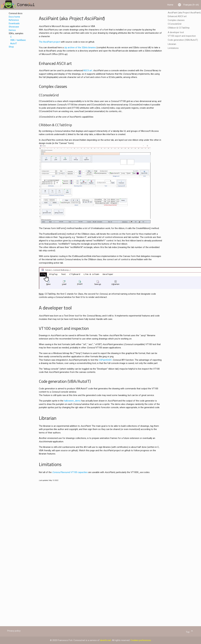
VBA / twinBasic (18, 40)
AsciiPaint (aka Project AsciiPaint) (184, 13)
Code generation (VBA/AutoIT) (183, 40)
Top (190, 632)
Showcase (14, 27)
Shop (11, 47)
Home (170, 5)
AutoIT (14, 43)
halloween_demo (72, 401)
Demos (12, 30)
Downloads (14, 23)
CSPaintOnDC (105, 360)
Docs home (14, 17)
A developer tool (176, 32)
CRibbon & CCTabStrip (179, 28)
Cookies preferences (141, 640)
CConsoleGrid (175, 24)
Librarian (172, 44)
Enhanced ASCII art (177, 16)
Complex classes (176, 20)
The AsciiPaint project (50, 42)
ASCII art (88, 71)
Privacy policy (14, 631)
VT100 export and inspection (182, 36)
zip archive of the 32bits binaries (80, 47)
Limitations (173, 48)
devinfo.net (106, 640)
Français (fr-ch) (188, 5)
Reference (14, 20)
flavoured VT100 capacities (70, 472)
